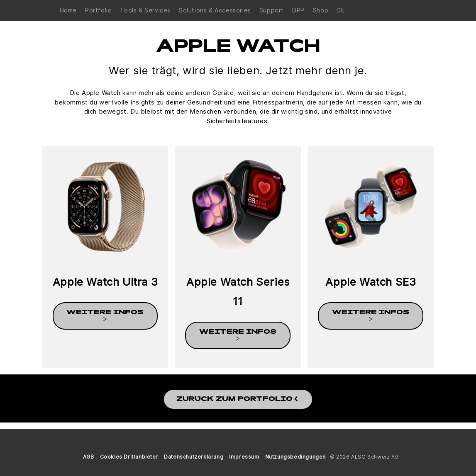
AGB (89, 457)
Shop (321, 10)
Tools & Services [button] (145, 10)
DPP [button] (298, 10)
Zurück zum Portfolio (238, 399)
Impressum (244, 457)
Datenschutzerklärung (194, 457)
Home (68, 10)
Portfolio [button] (98, 10)
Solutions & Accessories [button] (215, 10)
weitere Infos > (105, 316)
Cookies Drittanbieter (129, 457)
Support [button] (272, 10)
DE (341, 10)
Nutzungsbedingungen (295, 457)
